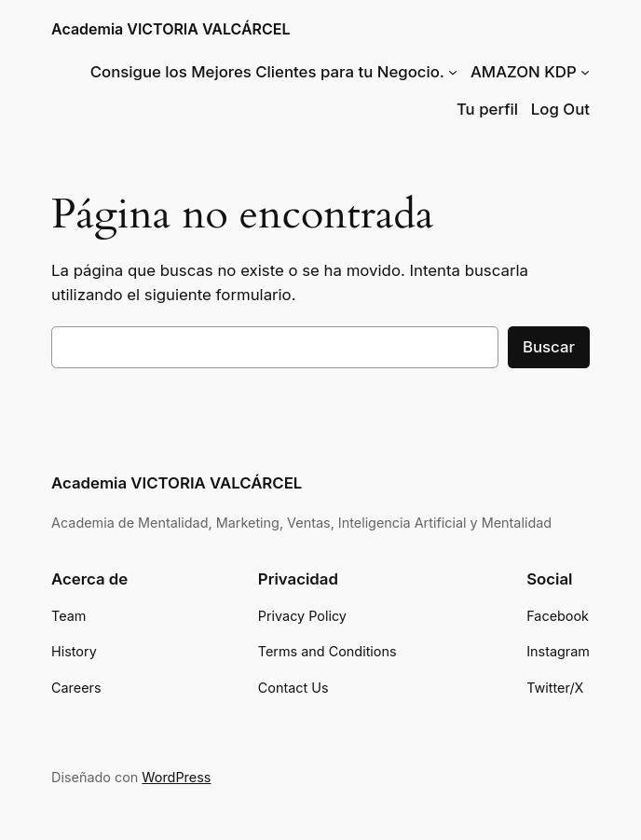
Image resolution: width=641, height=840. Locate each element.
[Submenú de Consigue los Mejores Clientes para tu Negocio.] (453, 72)
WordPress (176, 777)
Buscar (549, 347)
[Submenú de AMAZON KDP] (585, 72)
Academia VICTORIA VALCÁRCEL (171, 29)
